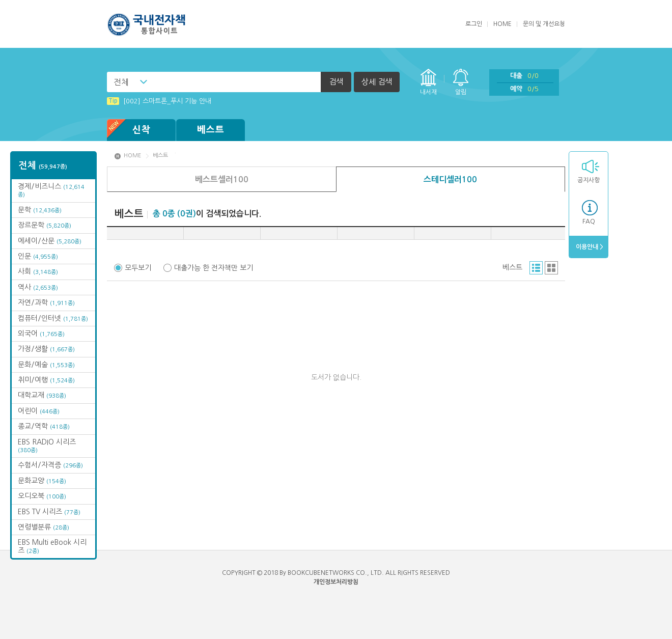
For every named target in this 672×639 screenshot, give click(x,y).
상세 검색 (377, 82)
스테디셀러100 (450, 179)
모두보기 (138, 268)
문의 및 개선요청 (544, 24)
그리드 (551, 268)
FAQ (589, 221)
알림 (461, 92)
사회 (38, 271)
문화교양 (42, 481)
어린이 (39, 411)
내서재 (428, 92)
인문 (38, 256)
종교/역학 (44, 426)
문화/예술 (46, 365)
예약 (524, 89)
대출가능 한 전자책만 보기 (214, 268)
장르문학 (45, 225)
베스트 (211, 130)
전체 (121, 82)
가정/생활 (46, 349)
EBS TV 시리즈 (49, 512)
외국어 (41, 334)
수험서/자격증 (50, 465)
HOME (502, 24)
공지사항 (589, 180)
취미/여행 (46, 380)
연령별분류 (44, 527)
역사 (38, 287)
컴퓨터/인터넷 (53, 318)
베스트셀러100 (222, 179)
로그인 (474, 24)
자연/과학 (46, 302)
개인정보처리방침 (336, 582)
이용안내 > (589, 247)
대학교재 (42, 395)
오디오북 (42, 496)
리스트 (536, 268)
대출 (524, 76)
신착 (129, 130)
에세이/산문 (50, 241)
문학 (40, 210)
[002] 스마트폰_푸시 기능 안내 (159, 101)
